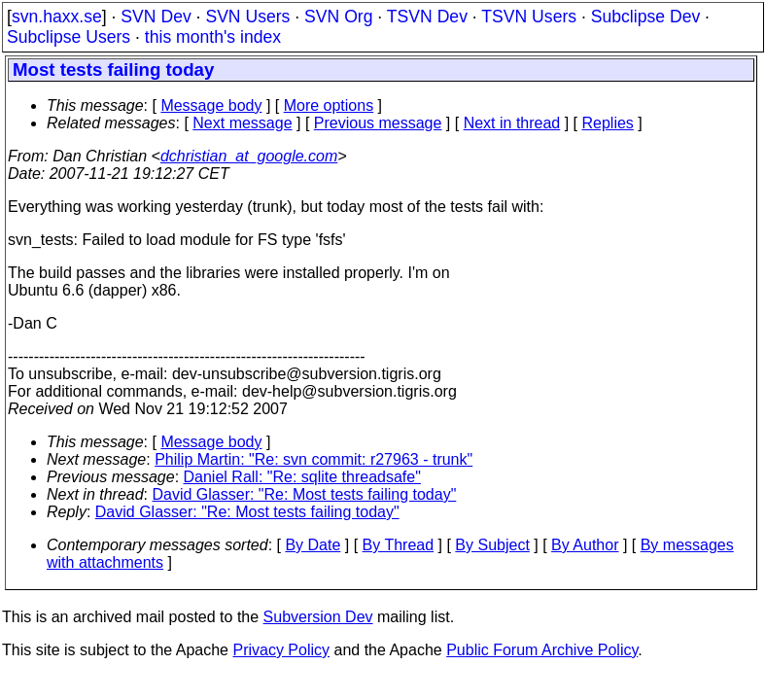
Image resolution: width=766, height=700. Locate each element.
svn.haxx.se (57, 17)
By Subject (492, 545)
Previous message (378, 123)
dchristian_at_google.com (249, 156)
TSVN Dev (427, 17)
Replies (608, 123)
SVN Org (338, 17)
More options (329, 105)
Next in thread (512, 123)
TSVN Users (529, 17)
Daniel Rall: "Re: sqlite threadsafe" (302, 477)
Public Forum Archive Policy (542, 650)
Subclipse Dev (645, 17)
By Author (585, 545)
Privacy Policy (281, 650)
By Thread (399, 545)
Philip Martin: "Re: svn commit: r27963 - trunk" (313, 459)
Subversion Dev (318, 617)
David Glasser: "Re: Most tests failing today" (305, 494)
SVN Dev (156, 17)
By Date (313, 545)
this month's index (213, 37)
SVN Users (247, 17)
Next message (242, 123)
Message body (211, 105)
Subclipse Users (69, 37)
